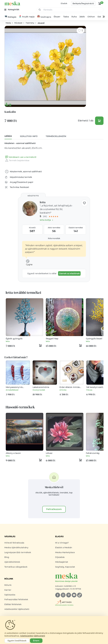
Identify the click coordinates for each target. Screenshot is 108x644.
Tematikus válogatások (16, 567)
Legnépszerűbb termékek (18, 552)
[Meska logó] (79, 578)
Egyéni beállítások (17, 641)
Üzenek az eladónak (69, 274)
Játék (82, 17)
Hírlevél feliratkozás (14, 543)
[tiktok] (80, 595)
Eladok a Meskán (64, 548)
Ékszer (57, 17)
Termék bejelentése (17, 161)
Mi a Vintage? (62, 543)
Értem (36, 641)
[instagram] (63, 595)
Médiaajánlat (62, 562)
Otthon (91, 17)
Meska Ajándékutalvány (16, 548)
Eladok (64, 3)
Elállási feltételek (13, 604)
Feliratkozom (54, 509)
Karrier (8, 590)
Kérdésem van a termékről (20, 157)
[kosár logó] (100, 4)
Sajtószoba (10, 595)
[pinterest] (69, 595)
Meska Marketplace (65, 552)
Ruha (74, 17)
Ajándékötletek (12, 562)
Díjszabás (60, 557)
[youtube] (74, 595)
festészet (25, 187)
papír (31, 182)
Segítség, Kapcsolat (65, 567)
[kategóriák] (12, 10)
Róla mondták (54, 239)
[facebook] (58, 595)
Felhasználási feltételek (16, 600)
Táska (66, 17)
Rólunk (8, 585)
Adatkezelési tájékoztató (17, 609)
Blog (7, 557)
